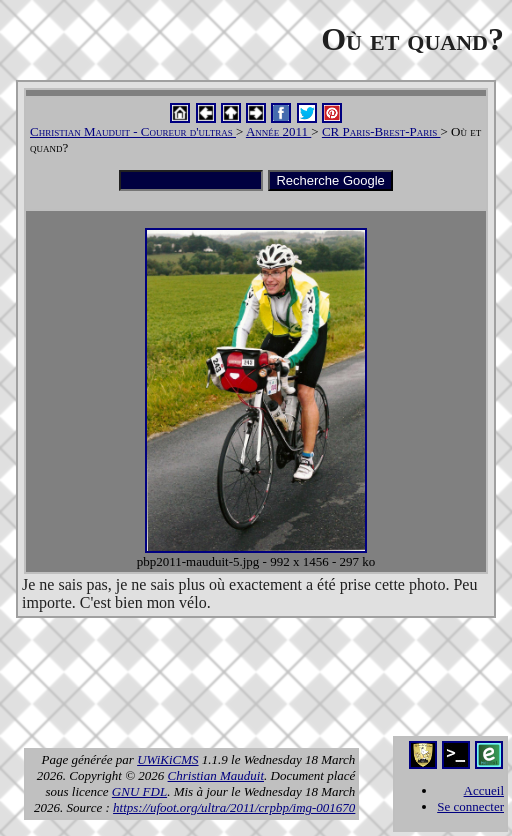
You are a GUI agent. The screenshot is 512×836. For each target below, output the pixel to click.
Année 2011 (278, 131)
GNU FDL (139, 791)
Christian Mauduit (216, 775)
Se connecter (470, 806)
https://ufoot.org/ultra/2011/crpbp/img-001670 (234, 807)
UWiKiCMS (167, 759)
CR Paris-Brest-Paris (381, 131)
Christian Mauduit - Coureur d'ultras (133, 131)
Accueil (484, 790)
